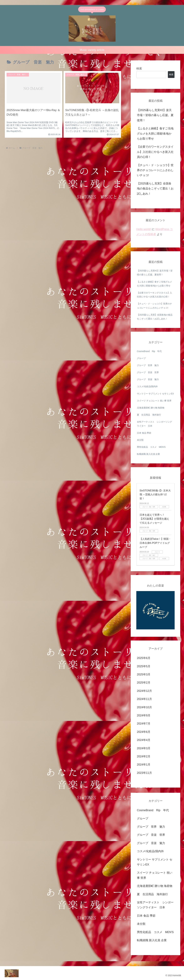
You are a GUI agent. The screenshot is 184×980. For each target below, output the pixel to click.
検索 (139, 69)
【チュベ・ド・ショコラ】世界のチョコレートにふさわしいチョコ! (155, 170)
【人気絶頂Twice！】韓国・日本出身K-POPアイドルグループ (155, 543)
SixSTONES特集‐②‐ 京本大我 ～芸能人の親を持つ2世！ (155, 495)
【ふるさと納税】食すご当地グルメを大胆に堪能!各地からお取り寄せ (155, 134)
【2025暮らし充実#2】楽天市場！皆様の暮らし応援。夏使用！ (156, 115)
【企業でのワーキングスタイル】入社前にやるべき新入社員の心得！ (155, 152)
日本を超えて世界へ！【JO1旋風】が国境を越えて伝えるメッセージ (154, 519)
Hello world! (144, 229)
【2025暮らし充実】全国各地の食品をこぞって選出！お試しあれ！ (155, 189)
